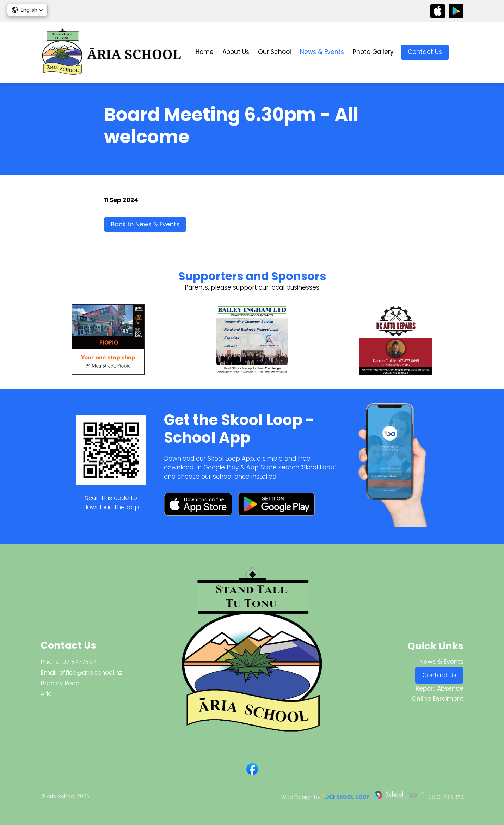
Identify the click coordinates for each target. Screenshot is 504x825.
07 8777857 (79, 662)
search (460, 52)
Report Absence (440, 688)
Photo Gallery (373, 52)
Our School (275, 52)
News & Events (322, 52)
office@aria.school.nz (91, 673)
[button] (27, 10)
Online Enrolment (438, 699)
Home (205, 52)
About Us (236, 52)
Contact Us (425, 52)
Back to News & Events (145, 224)
